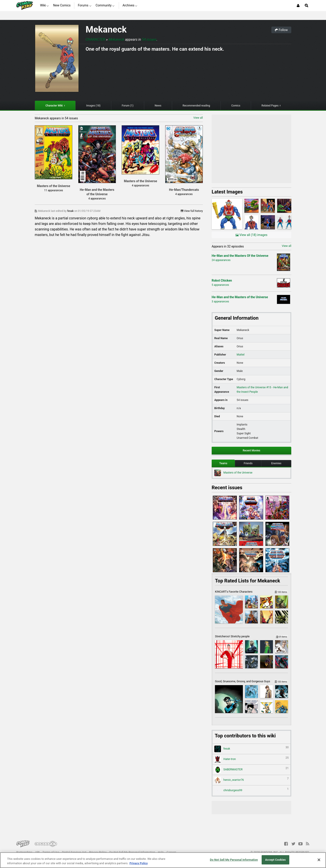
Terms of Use (51, 852)
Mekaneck (106, 30)
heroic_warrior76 (251, 780)
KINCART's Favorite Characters (251, 592)
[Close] (319, 860)
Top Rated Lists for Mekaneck (247, 581)
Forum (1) (128, 106)
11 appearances (54, 190)
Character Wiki (54, 106)
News (158, 106)
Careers (171, 852)
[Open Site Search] (307, 6)
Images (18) (93, 106)
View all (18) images (251, 235)
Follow (281, 30)
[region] (163, 860)
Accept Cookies (275, 860)
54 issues (149, 40)
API (37, 852)
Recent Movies (251, 450)
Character (95, 40)
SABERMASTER (251, 770)
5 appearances (220, 285)
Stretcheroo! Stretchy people (251, 636)
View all (198, 118)
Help (161, 852)
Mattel (241, 355)
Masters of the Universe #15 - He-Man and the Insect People (262, 390)
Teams (223, 463)
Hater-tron (251, 759)
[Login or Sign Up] (298, 6)
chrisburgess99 (251, 791)
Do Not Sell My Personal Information (132, 852)
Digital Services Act (74, 852)
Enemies (276, 463)
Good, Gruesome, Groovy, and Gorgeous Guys (251, 681)
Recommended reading (196, 106)
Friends (248, 463)
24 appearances (221, 260)
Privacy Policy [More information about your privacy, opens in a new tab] (138, 863)
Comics (236, 106)
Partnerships (24, 852)
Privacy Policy (98, 852)
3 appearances (220, 302)
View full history (192, 211)
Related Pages (270, 106)
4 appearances (97, 199)
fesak (71, 211)
